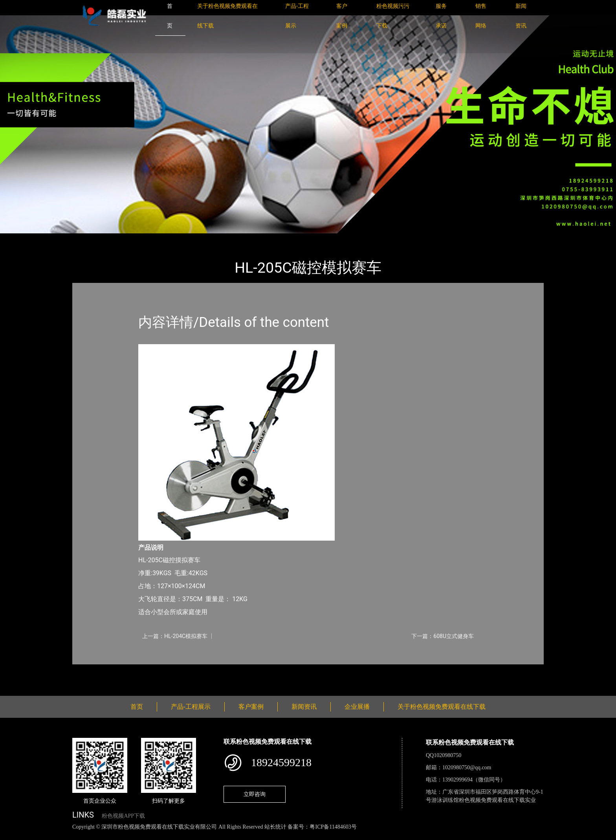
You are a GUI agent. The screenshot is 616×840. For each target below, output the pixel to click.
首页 (86, 239)
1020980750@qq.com (467, 768)
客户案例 (251, 707)
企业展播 (357, 707)
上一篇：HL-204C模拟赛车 (175, 636)
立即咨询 (255, 794)
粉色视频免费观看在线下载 (182, 239)
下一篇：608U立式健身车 (443, 636)
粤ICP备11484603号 (333, 827)
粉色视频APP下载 (123, 816)
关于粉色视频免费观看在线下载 (442, 707)
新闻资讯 (304, 707)
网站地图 (12, 835)
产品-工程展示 (119, 239)
